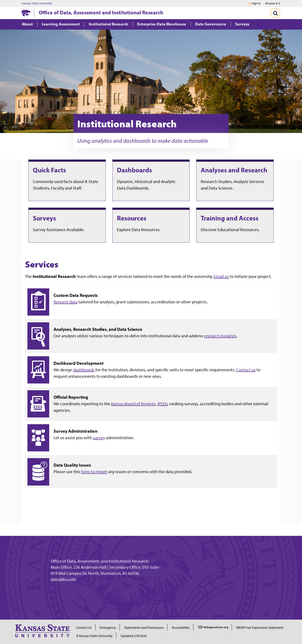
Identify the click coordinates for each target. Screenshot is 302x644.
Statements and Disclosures (144, 628)
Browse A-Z (273, 3)
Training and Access (230, 218)
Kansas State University (37, 3)
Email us (221, 276)
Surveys (44, 218)
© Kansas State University (94, 636)
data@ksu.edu (63, 579)
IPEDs (163, 404)
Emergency (108, 628)
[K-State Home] (26, 13)
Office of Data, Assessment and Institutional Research (101, 12)
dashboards (84, 370)
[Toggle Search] (275, 13)
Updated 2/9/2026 (134, 636)
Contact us (246, 370)
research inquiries (220, 336)
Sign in (256, 3)
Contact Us (84, 628)
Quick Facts (49, 170)
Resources (132, 218)
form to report (94, 472)
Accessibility (181, 628)
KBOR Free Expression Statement (260, 628)
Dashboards (134, 170)
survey (99, 438)
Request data (66, 302)
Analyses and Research (234, 170)
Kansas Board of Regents (133, 404)
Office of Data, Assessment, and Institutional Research (100, 561)
